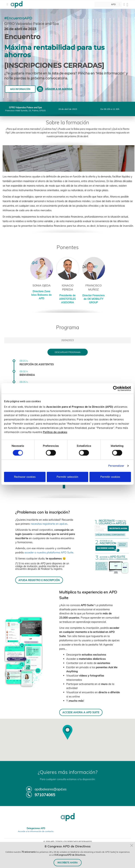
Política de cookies (55, 432)
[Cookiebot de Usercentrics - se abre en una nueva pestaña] (116, 388)
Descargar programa (68, 352)
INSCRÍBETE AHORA (68, 863)
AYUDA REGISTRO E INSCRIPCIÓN (39, 580)
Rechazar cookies (25, 477)
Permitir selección (67, 477)
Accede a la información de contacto (36, 831)
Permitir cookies (110, 477)
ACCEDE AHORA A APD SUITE (81, 712)
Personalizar (116, 466)
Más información (20, 89)
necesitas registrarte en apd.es (49, 524)
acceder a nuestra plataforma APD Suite (49, 552)
